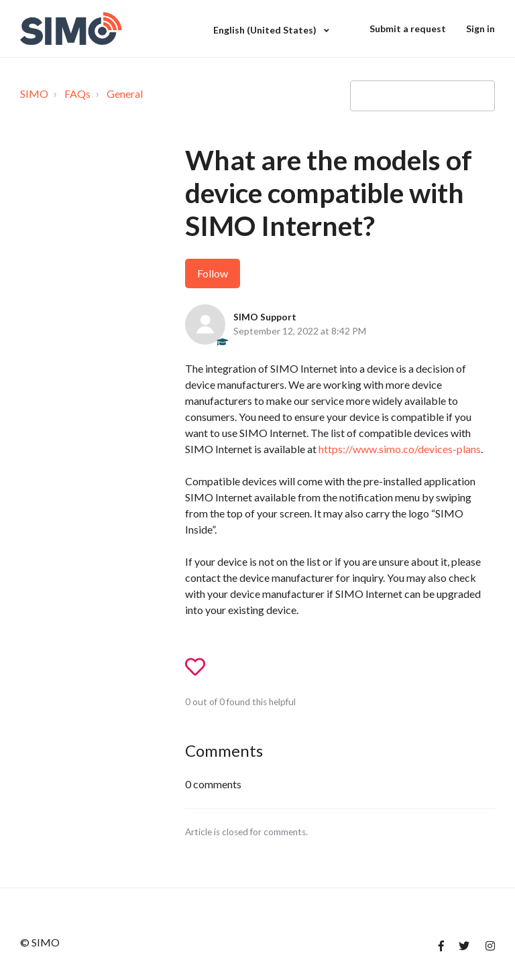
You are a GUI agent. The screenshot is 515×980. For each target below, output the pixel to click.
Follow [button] (213, 273)
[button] (201, 668)
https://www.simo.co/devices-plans (400, 449)
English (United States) (266, 30)
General (125, 94)
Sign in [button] (480, 28)
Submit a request (408, 28)
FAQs (77, 94)
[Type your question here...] (422, 96)
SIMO (34, 94)
